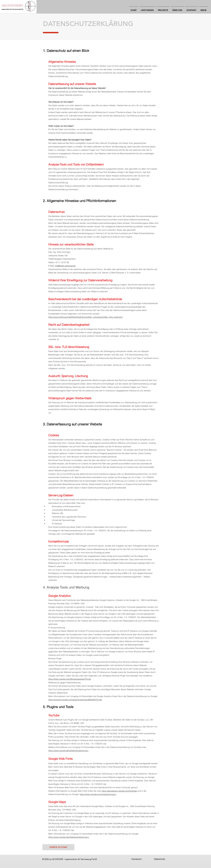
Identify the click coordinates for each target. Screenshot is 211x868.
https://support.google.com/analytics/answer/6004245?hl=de (75, 700)
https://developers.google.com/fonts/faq (119, 791)
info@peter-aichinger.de (65, 266)
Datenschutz (160, 859)
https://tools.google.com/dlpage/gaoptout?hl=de (70, 679)
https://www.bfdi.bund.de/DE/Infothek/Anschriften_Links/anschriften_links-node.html (85, 317)
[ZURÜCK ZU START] (58, 847)
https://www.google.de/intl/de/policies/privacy (68, 751)
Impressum (136, 859)
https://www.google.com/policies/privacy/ (98, 794)
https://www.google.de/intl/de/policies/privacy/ (69, 837)
